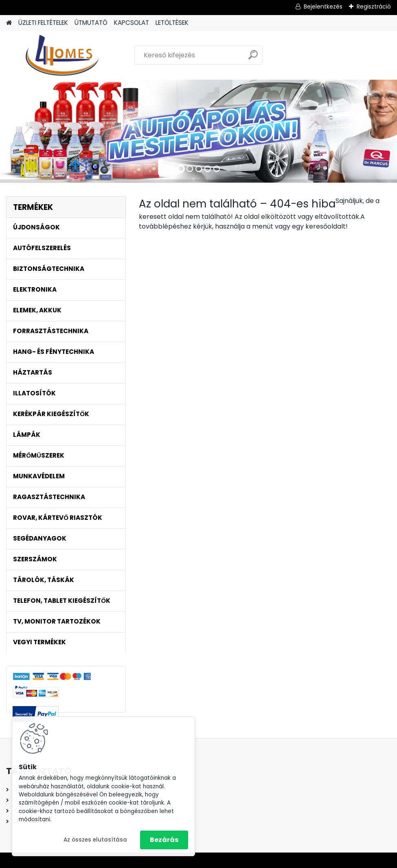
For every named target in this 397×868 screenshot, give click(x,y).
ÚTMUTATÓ (91, 23)
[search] (253, 58)
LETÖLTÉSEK (172, 23)
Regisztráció (374, 7)
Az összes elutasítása (95, 840)
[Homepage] (9, 23)
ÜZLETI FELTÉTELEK (43, 23)
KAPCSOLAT (132, 23)
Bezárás (164, 840)
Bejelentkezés (323, 7)
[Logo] (62, 55)
